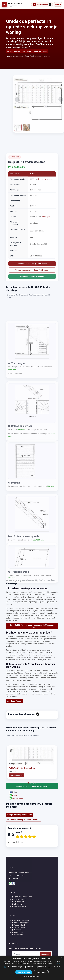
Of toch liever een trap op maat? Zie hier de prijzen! (27, 51)
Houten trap (17, 930)
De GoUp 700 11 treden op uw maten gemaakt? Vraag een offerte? (32, 626)
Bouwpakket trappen (21, 920)
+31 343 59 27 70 (17, 876)
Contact (15, 879)
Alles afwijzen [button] (41, 972)
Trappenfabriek (18, 925)
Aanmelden (46, 954)
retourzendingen (19, 899)
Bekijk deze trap (16, 808)
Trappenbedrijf (18, 927)
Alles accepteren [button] (24, 972)
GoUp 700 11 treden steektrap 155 (38, 56)
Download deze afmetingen (24, 714)
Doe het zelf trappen (20, 923)
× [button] (62, 958)
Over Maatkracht (19, 906)
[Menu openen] (58, 4)
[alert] (32, 968)
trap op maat (17, 935)
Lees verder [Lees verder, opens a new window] (56, 964)
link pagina (17, 904)
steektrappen (18, 56)
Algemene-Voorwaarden (22, 897)
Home (8, 56)
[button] (32, 977)
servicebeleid (18, 902)
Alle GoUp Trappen (15, 701)
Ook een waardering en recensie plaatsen (24, 820)
